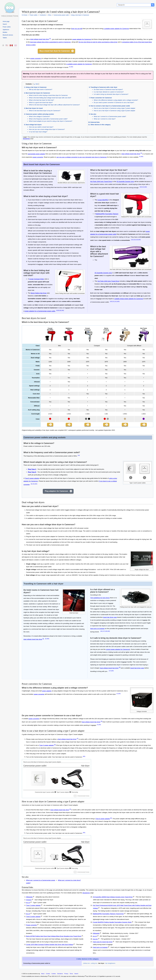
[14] (79, 456)
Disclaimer (60, 974)
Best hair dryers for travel (34, 108)
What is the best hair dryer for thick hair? (41, 100)
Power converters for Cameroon (101, 98)
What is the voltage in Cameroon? (39, 116)
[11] (143, 187)
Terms (71, 974)
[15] (33, 485)
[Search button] (153, 5)
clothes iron (86, 964)
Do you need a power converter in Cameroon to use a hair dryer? (114, 102)
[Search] (134, 5)
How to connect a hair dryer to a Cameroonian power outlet (110, 106)
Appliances (6, 30)
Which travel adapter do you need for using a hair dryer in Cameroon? (51, 121)
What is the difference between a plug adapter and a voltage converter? (116, 100)
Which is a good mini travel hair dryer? (41, 102)
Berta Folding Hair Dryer (39, 293)
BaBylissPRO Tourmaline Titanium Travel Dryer (108, 915)
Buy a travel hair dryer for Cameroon (55, 51)
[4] (55, 746)
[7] (70, 67)
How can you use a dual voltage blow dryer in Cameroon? (47, 129)
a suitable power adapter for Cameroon (116, 29)
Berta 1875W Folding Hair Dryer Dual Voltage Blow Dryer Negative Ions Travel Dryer (54, 937)
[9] (61, 310)
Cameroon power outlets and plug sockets (40, 114)
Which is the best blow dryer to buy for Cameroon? (45, 111)
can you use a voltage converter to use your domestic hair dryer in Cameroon (82, 157)
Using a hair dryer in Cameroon (36, 87)
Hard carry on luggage (100, 948)
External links (95, 122)
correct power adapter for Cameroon (118, 650)
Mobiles (5, 32)
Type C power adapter (46, 746)
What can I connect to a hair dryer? (105, 119)
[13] (137, 240)
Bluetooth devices (8, 35)
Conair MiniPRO (103, 200)
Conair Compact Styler (37, 279)
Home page (6, 21)
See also (93, 114)
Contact (48, 974)
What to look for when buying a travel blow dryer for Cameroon (48, 95)
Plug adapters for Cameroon (56, 492)
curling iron (94, 964)
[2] (50, 39)
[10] (141, 187)
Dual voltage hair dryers (34, 125)
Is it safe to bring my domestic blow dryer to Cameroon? (111, 94)
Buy (49, 425)
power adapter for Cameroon (82, 39)
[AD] (72, 67)
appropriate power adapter (36, 154)
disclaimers (26, 139)
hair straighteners (110, 964)
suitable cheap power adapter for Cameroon (129, 299)
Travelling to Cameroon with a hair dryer (104, 87)
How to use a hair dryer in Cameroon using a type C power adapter (115, 108)
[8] (57, 310)
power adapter (47, 692)
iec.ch (28, 903)
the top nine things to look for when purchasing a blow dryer (98, 42)
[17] (104, 632)
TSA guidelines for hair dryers (100, 599)
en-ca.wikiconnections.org (33, 974)
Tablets (5, 38)
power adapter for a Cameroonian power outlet (40, 311)
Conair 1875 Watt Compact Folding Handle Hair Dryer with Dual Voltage (50, 945)
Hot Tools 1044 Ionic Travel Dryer (101, 182)
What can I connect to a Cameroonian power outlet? (110, 116)
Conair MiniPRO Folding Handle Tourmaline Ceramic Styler (112, 923)
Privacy (66, 974)
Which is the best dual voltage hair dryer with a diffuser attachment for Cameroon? (54, 105)
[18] (106, 632)
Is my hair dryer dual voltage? (38, 132)
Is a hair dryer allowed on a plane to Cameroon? (109, 92)
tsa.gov (95, 940)
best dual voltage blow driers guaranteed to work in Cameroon (50, 42)
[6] (31, 485)
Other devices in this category (101, 125)
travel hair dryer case (110, 618)
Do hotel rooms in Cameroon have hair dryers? (108, 89)
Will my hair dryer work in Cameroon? (41, 89)
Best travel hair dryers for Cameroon (38, 93)
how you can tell (77, 29)
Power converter (31, 926)
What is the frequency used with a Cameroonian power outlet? (48, 119)
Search (5, 24)
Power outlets (7, 27)
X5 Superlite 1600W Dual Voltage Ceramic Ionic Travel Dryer (113, 898)
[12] (132, 240)
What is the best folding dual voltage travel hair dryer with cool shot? (50, 98)
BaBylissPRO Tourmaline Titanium (107, 214)
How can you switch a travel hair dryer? (41, 127)
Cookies (54, 974)
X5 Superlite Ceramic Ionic (125, 182)
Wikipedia (29, 898)
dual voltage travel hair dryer (40, 39)
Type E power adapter (32, 479)
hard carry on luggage (97, 629)
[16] (101, 632)
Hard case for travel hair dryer (103, 943)
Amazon (29, 901)
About (43, 974)
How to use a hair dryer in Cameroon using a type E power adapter (115, 111)
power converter (36, 58)
